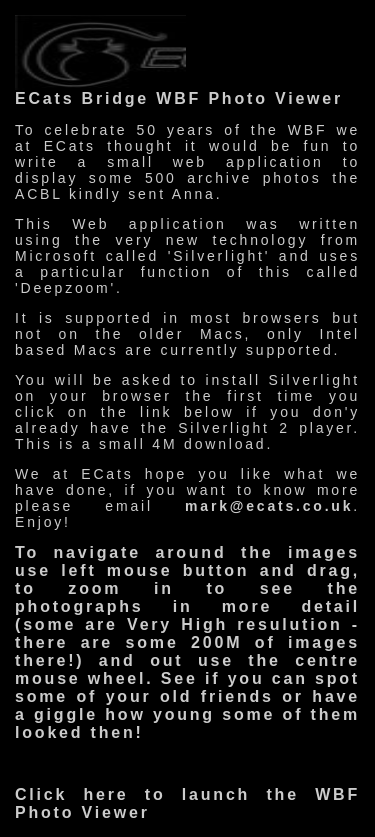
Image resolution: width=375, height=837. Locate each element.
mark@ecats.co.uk (269, 506)
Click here (72, 794)
